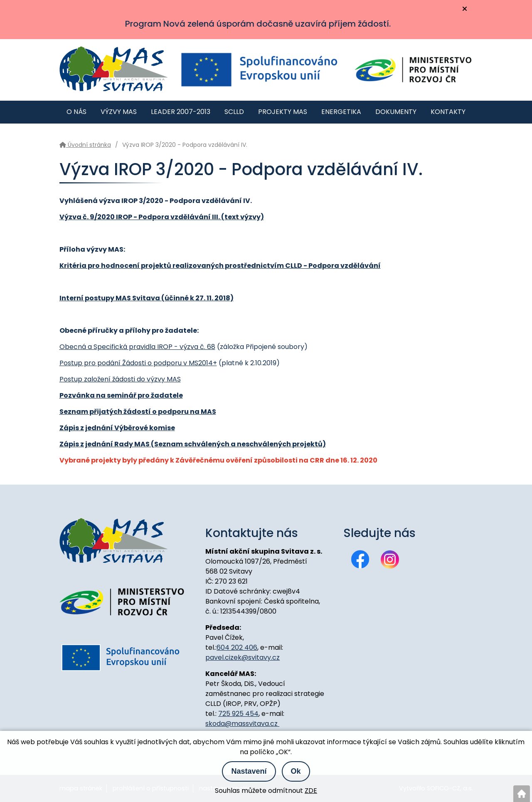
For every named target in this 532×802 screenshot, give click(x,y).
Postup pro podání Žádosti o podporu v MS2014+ (138, 363)
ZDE (311, 791)
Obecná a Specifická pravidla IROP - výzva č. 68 (137, 347)
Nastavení (249, 771)
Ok (296, 771)
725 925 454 (238, 714)
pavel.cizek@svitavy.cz (243, 657)
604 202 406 (237, 647)
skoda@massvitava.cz (242, 724)
